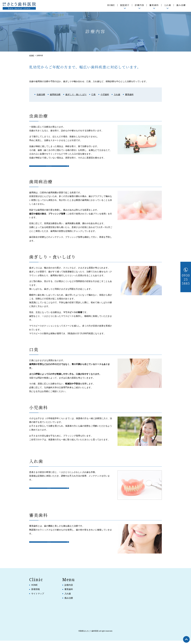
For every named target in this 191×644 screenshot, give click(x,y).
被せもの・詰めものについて (49, 167)
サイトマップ (38, 597)
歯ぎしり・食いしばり (76, 95)
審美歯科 (154, 5)
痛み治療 (181, 5)
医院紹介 (125, 5)
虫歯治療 (41, 95)
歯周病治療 (55, 95)
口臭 (94, 95)
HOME (111, 5)
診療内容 (139, 5)
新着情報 (36, 593)
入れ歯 (168, 5)
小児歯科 (105, 95)
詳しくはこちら (49, 492)
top (186, 639)
